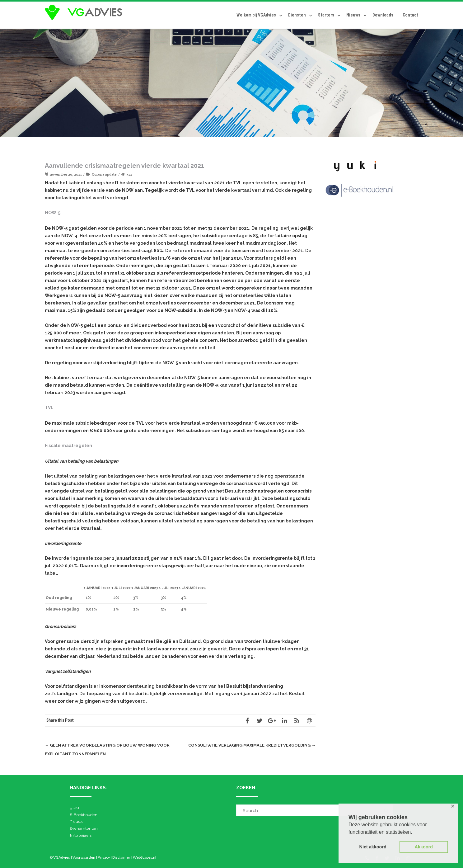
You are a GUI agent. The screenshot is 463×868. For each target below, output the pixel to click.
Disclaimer (121, 857)
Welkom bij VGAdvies (256, 15)
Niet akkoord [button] (373, 847)
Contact (410, 15)
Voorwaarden (84, 857)
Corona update (104, 174)
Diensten (297, 15)
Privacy (104, 857)
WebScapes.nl (145, 857)
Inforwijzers (81, 835)
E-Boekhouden (84, 815)
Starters (326, 15)
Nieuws (353, 15)
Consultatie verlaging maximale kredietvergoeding (252, 745)
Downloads (383, 15)
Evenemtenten (84, 828)
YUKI (75, 808)
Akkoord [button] (424, 847)
